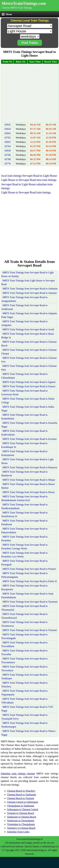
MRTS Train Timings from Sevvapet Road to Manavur (30, 467)
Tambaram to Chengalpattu (21, 821)
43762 (7, 138)
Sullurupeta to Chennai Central (23, 809)
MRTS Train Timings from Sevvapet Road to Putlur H (30, 581)
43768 (7, 159)
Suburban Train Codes (18, 832)
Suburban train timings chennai (18, 774)
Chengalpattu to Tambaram (21, 806)
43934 (7, 129)
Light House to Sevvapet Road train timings (26, 192)
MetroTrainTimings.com (24, 3)
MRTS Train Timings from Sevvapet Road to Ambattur (30, 289)
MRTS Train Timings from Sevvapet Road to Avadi (28, 329)
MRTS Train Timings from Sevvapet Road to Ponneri (29, 569)
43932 (7, 125)
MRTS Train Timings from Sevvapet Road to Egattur (29, 382)
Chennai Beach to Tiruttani (21, 798)
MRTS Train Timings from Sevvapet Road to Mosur (29, 492)
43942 (7, 133)
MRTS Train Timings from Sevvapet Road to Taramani (30, 602)
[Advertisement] (29, 93)
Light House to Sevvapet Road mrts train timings (29, 180)
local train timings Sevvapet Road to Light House (29, 176)
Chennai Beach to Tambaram (22, 795)
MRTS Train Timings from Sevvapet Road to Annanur (30, 293)
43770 (7, 164)
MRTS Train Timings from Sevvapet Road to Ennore (29, 386)
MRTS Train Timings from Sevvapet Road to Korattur (30, 439)
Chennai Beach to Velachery (21, 791)
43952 (7, 142)
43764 (7, 146)
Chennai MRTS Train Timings (17, 8)
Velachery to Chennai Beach (21, 828)
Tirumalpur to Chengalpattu (21, 824)
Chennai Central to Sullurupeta (23, 802)
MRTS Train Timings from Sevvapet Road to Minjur (29, 480)
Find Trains (30, 43)
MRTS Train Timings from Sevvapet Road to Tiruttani (30, 630)
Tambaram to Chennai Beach (22, 817)
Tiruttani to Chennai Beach (21, 813)
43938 (7, 151)
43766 (7, 155)
